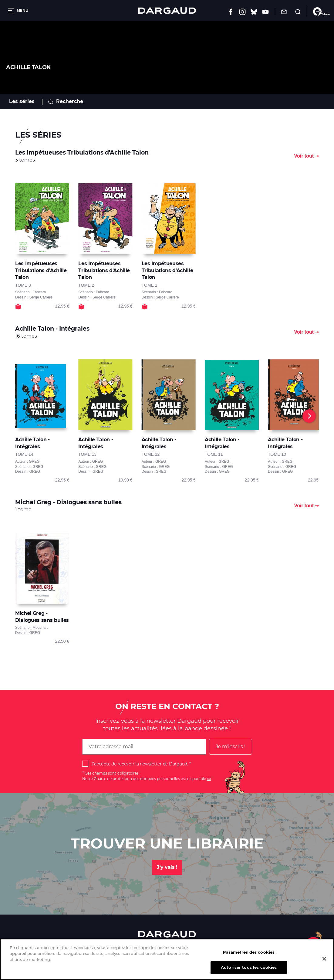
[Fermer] (324, 963)
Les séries (22, 101)
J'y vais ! (167, 867)
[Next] (309, 416)
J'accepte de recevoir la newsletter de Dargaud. (140, 764)
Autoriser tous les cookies (249, 972)
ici (209, 779)
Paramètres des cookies (249, 957)
